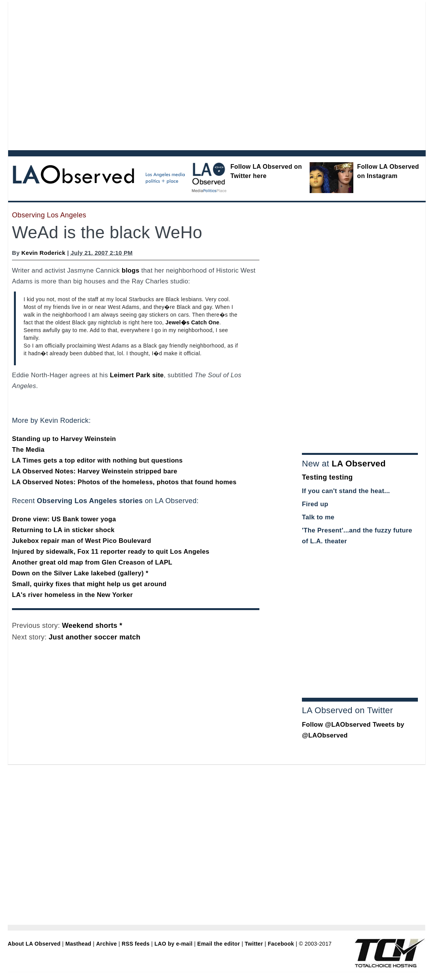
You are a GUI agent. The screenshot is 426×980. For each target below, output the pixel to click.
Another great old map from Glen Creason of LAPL (92, 562)
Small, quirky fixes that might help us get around (89, 584)
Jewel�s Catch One (192, 322)
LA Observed (359, 464)
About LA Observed (34, 944)
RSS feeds (136, 944)
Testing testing (327, 477)
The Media (28, 450)
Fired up (315, 504)
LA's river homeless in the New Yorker (72, 595)
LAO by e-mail (173, 944)
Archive (107, 944)
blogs (131, 270)
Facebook (281, 944)
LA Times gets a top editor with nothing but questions (97, 460)
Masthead (78, 944)
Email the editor (218, 944)
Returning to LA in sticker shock (63, 530)
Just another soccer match (95, 637)
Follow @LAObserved (336, 725)
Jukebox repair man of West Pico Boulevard (82, 541)
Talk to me (318, 517)
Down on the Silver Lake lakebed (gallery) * (80, 573)
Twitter (254, 944)
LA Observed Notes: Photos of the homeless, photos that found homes (124, 482)
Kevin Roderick (43, 253)
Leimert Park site (137, 375)
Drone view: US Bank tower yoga (64, 519)
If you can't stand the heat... (346, 491)
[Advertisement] (72, 74)
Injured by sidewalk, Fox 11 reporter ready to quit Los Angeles (111, 552)
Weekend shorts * (92, 626)
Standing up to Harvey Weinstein (64, 439)
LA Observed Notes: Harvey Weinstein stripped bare (95, 471)
